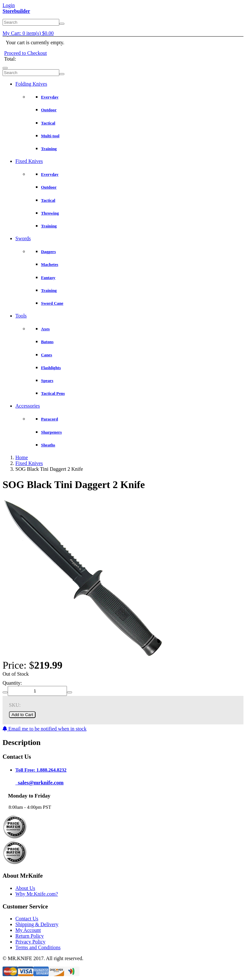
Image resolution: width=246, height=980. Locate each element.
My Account (28, 930)
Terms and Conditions (38, 947)
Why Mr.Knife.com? (37, 894)
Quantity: (12, 683)
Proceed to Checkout (25, 53)
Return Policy (29, 936)
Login (9, 5)
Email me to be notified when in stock (45, 729)
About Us (25, 888)
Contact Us (27, 919)
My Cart (28, 33)
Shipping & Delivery (37, 924)
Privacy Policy (30, 942)
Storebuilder (16, 11)
